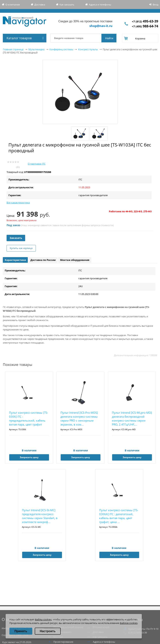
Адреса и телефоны (100, 5)
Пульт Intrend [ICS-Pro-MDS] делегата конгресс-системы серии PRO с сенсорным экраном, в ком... (79, 418)
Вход (155, 5)
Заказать (16, 238)
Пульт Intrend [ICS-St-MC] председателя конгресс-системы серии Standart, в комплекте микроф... (40, 516)
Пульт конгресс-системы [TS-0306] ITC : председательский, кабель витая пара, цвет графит (29, 418)
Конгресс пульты (88, 49)
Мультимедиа (36, 49)
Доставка (40, 5)
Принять (21, 631)
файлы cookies (43, 619)
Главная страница (13, 49)
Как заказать (67, 5)
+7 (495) (145, 26)
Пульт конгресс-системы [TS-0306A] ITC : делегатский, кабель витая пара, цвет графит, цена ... (119, 516)
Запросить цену (29, 457)
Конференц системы (61, 49)
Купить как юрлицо (21, 248)
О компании (13, 5)
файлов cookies (129, 623)
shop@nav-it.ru (101, 26)
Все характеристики (18, 203)
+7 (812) (145, 21)
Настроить (48, 631)
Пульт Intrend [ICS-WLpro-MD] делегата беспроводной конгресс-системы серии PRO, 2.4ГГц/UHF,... (132, 418)
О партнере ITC (37, 164)
